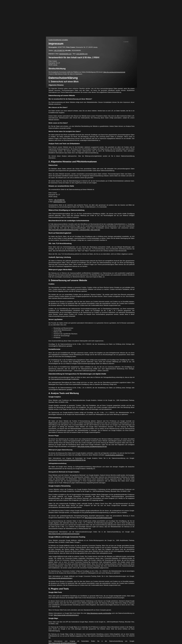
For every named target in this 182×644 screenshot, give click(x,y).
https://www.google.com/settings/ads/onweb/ (98, 518)
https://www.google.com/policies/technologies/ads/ (64, 534)
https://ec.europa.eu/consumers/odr (114, 72)
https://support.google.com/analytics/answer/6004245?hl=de (67, 460)
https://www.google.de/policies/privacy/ (60, 578)
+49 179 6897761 (59, 50)
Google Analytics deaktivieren (114, 455)
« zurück (126, 42)
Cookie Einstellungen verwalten (58, 40)
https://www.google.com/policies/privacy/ (66, 615)
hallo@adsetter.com (65, 54)
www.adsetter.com (82, 54)
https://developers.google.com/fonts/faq (99, 613)
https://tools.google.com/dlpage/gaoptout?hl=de (92, 446)
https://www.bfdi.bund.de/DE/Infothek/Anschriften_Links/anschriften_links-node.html (74, 230)
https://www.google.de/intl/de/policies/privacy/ (62, 643)
